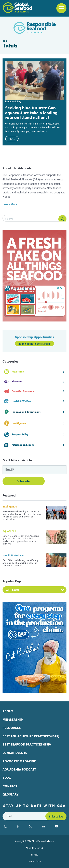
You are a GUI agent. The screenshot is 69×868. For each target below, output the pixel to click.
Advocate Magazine (19, 761)
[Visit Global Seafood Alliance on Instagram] (9, 826)
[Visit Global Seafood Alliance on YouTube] (60, 826)
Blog (7, 778)
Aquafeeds (9, 531)
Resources (12, 728)
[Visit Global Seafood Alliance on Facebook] (21, 826)
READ (12, 139)
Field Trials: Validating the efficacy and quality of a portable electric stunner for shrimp (20, 563)
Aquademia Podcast (19, 770)
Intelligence (10, 507)
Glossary (11, 795)
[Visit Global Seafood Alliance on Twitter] (34, 826)
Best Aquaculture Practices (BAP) (31, 736)
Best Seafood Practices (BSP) (27, 745)
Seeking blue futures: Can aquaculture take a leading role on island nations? (31, 113)
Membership (13, 720)
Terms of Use (35, 862)
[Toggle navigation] (61, 8)
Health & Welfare (13, 555)
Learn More (10, 204)
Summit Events (15, 753)
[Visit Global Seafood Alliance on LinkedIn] (47, 826)
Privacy (35, 855)
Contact (10, 786)
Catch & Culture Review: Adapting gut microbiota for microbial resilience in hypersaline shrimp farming (21, 540)
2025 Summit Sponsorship (34, 344)
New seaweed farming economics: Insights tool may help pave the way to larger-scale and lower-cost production (22, 515)
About (8, 711)
